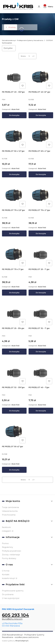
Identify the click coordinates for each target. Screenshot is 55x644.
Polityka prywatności (11, 551)
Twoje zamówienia (10, 507)
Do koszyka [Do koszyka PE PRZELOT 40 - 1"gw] (41, 411)
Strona (23, 56)
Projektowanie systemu (13, 591)
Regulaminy (7, 547)
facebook (6, 527)
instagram (7, 531)
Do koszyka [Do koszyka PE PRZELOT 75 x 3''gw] (14, 292)
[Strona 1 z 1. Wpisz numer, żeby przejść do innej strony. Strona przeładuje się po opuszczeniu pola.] (29, 56)
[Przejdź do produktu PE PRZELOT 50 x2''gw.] (14, 432)
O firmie (6, 571)
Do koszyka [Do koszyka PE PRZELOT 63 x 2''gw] (41, 174)
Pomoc (5, 543)
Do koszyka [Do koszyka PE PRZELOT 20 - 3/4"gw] (14, 115)
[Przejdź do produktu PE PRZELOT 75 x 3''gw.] (14, 255)
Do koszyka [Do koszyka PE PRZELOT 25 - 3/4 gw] (14, 352)
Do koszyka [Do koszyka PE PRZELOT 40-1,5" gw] (41, 115)
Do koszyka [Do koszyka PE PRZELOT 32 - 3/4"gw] (14, 411)
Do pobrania (8, 594)
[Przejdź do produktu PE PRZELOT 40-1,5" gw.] (41, 77)
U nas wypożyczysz (11, 598)
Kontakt (6, 575)
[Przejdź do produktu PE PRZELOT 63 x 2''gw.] (41, 137)
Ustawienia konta (10, 511)
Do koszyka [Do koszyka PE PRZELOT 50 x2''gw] (14, 470)
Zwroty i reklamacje (11, 555)
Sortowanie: (7, 43)
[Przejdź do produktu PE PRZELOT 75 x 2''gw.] (41, 196)
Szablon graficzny (15, 641)
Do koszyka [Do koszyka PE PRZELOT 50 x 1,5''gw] (14, 174)
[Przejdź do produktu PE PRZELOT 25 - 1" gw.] (41, 255)
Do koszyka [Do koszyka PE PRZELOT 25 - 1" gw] (41, 292)
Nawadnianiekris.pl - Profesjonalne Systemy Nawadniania (23, 40)
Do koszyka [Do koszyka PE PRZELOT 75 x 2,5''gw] (14, 233)
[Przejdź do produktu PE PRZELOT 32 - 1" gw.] (41, 314)
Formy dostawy (9, 558)
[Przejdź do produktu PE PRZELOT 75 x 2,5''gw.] (14, 196)
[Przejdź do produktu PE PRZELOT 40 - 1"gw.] (41, 373)
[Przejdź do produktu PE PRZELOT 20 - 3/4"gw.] (14, 77)
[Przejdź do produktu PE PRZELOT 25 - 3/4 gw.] (14, 314)
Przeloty (11, 27)
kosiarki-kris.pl (9, 578)
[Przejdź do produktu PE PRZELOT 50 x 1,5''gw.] (14, 137)
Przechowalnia (9, 515)
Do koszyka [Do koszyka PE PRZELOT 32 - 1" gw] (41, 352)
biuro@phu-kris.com (12, 619)
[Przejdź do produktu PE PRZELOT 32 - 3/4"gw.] (14, 373)
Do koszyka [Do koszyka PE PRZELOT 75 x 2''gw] (41, 233)
